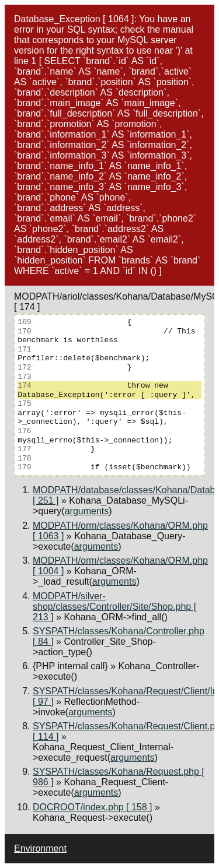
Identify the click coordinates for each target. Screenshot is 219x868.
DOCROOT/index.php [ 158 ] (93, 807)
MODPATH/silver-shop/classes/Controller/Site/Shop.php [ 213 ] (114, 607)
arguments (87, 511)
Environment (40, 848)
